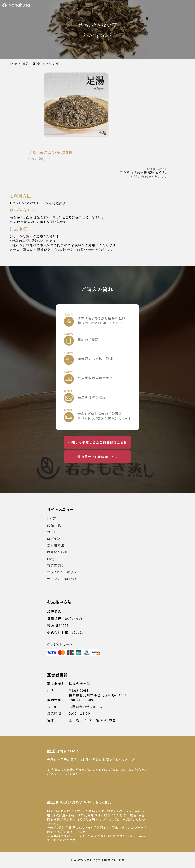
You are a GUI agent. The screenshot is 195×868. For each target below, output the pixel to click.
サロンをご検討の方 (62, 579)
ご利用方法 (56, 545)
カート (52, 532)
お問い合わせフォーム (86, 707)
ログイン (54, 538)
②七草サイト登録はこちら (97, 457)
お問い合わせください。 (149, 177)
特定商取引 (56, 565)
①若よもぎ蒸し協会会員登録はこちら (97, 442)
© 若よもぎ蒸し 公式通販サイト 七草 (97, 860)
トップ (52, 518)
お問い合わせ (58, 552)
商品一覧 (54, 525)
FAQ (51, 559)
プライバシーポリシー (64, 572)
